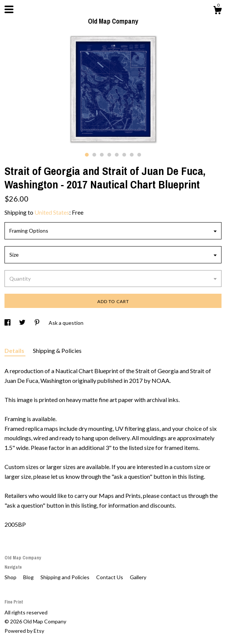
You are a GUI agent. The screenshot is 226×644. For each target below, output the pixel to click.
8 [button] (139, 155)
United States (52, 212)
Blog (29, 577)
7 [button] (132, 155)
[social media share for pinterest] (38, 323)
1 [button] (87, 155)
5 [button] (117, 155)
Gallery (138, 577)
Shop (11, 577)
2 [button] (94, 155)
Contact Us (110, 577)
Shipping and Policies (65, 577)
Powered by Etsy (24, 631)
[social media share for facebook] (8, 323)
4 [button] (109, 155)
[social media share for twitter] (23, 323)
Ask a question (66, 323)
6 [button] (124, 155)
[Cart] (217, 11)
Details (15, 350)
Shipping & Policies (57, 350)
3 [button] (102, 155)
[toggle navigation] (9, 9)
